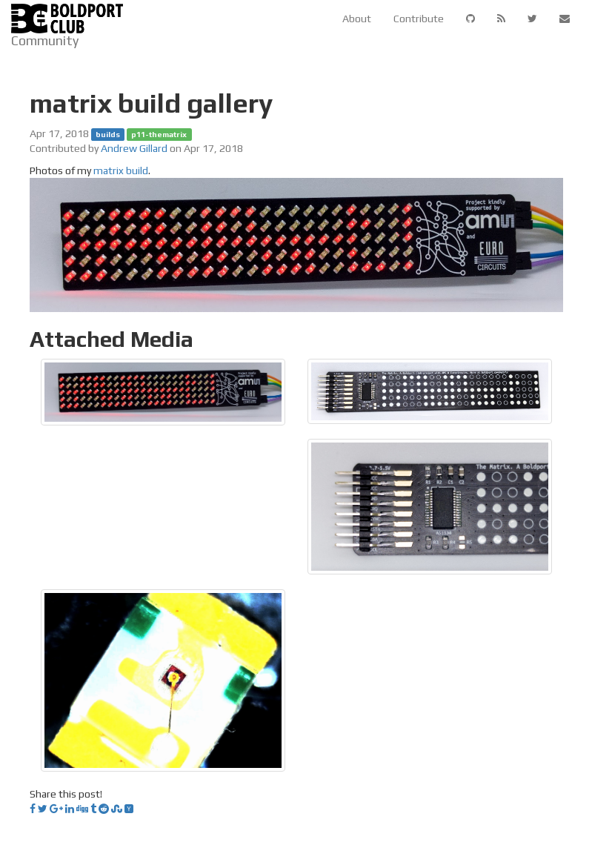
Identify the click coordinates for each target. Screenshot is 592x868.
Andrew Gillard (134, 148)
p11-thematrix (159, 134)
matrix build (121, 170)
